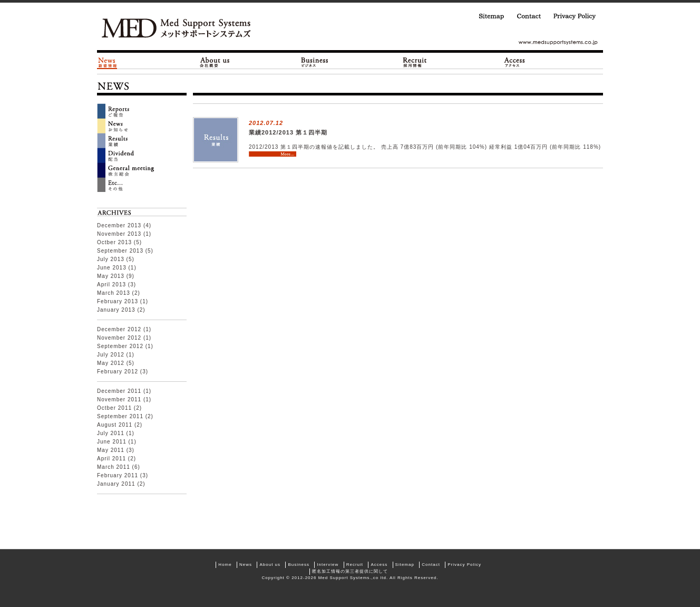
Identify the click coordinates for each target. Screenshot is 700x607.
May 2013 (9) (116, 276)
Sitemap (488, 16)
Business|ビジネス (314, 62)
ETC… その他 (142, 185)
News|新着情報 (107, 62)
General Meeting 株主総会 (142, 170)
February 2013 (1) (123, 301)
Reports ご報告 (142, 111)
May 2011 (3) (116, 450)
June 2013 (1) (117, 268)
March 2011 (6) (119, 467)
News (246, 565)
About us (270, 565)
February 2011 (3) (123, 475)
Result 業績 (142, 140)
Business (298, 565)
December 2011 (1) (124, 391)
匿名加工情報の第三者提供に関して (350, 571)
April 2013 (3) (116, 285)
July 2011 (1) (116, 433)
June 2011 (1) (117, 442)
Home (225, 565)
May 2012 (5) (116, 363)
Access (379, 565)
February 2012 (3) (123, 372)
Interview (328, 565)
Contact (525, 16)
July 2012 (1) (116, 355)
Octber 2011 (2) (119, 408)
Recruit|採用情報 (414, 62)
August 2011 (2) (120, 425)
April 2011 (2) (116, 459)
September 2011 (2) (125, 416)
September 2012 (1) (125, 346)
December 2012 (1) (124, 329)
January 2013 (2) (121, 310)
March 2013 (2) (119, 293)
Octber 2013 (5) (119, 242)
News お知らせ (142, 126)
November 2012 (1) (124, 338)
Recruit (355, 565)
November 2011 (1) (124, 399)
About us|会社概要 (214, 62)
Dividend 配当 (142, 155)
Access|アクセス (514, 62)
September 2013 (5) (125, 251)
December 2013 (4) (124, 225)
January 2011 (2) (121, 484)
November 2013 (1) (124, 234)
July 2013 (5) (116, 259)
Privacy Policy (572, 16)
